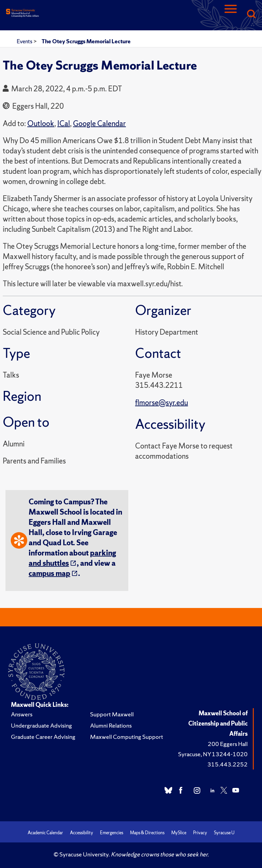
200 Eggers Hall (228, 744)
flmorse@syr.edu (162, 403)
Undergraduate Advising (41, 725)
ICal (64, 124)
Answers (22, 714)
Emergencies (112, 833)
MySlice (179, 833)
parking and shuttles (72, 558)
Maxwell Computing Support (127, 737)
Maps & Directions (147, 833)
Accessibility (82, 833)
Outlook (41, 124)
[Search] (251, 14)
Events (25, 41)
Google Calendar (99, 124)
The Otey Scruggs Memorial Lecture (86, 41)
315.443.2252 (228, 764)
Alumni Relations (111, 725)
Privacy (200, 833)
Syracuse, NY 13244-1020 (213, 754)
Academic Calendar (45, 833)
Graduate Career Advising (43, 737)
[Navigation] (231, 14)
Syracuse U (224, 833)
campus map (49, 573)
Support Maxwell (112, 714)
